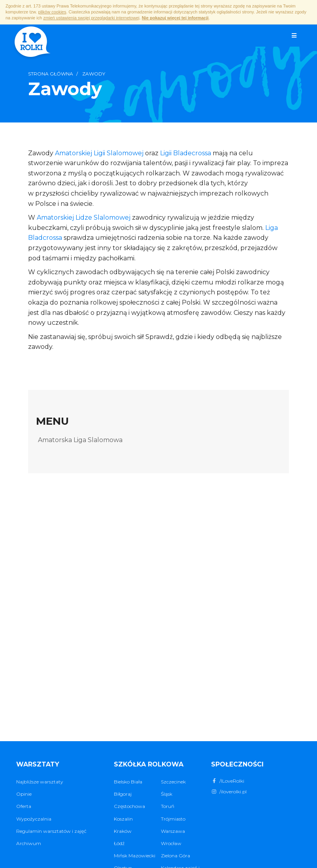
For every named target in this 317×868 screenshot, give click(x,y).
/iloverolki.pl (229, 792)
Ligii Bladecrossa (186, 153)
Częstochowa (129, 806)
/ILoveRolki (228, 781)
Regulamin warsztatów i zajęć (51, 831)
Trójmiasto (173, 819)
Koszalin (123, 819)
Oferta (24, 806)
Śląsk (167, 794)
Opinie (24, 794)
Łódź (119, 843)
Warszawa (173, 831)
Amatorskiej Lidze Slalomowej (84, 217)
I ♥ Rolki (32, 43)
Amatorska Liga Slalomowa (80, 440)
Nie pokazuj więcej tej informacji (175, 18)
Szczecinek (173, 782)
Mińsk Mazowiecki (135, 856)
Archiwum (29, 843)
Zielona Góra (175, 856)
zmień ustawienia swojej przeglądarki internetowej (91, 18)
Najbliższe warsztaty (40, 782)
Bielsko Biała (128, 782)
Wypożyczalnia (34, 819)
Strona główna (51, 74)
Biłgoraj (123, 794)
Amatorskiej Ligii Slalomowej (99, 153)
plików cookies (52, 12)
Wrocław (171, 843)
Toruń (168, 806)
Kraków (123, 831)
